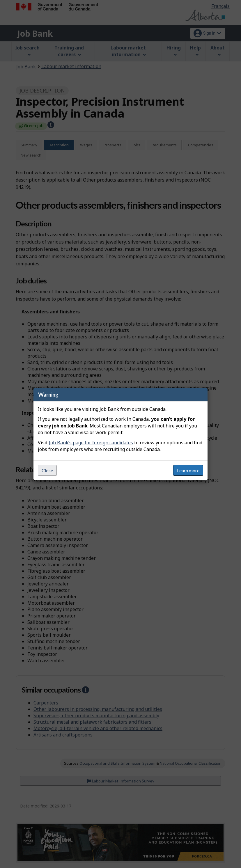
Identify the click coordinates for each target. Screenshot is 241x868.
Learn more (188, 470)
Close (47, 470)
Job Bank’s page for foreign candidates (91, 443)
